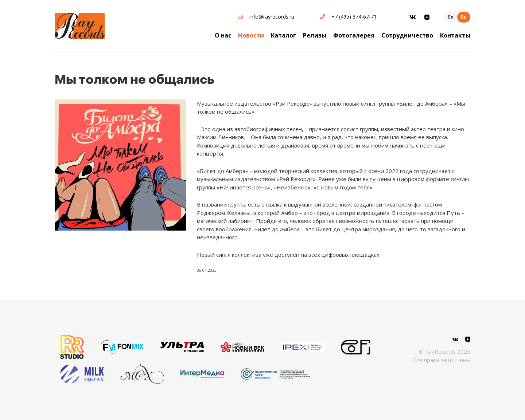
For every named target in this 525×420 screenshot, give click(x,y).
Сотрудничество (407, 35)
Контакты (455, 35)
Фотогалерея (354, 35)
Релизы (315, 35)
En (451, 17)
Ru (464, 17)
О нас (223, 35)
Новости (251, 35)
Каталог (283, 35)
